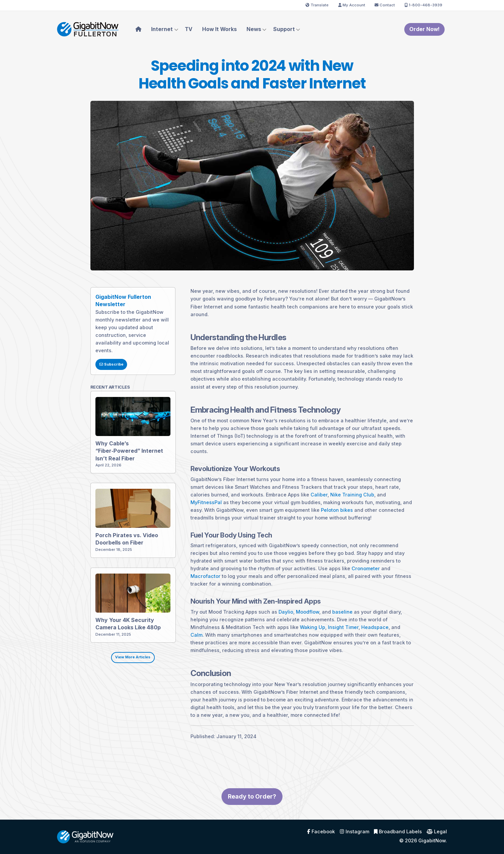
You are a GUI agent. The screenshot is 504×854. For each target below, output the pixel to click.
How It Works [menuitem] (219, 29)
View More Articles (121, 669)
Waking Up (301, 639)
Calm (184, 647)
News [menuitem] (254, 29)
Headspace (363, 639)
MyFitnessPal (194, 514)
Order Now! (424, 29)
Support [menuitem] (284, 29)
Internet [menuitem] (162, 29)
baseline (330, 623)
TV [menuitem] (189, 29)
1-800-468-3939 (423, 5)
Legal (437, 832)
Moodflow (296, 623)
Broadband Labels (398, 832)
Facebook (321, 832)
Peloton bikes (325, 522)
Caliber (307, 506)
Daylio (274, 623)
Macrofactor (193, 588)
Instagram (355, 832)
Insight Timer (331, 639)
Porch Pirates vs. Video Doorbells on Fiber (119, 550)
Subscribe (99, 376)
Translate (317, 5)
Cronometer (354, 580)
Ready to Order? (252, 808)
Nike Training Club (340, 506)
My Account (352, 5)
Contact (385, 5)
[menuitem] (139, 29)
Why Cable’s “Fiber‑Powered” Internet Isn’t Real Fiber (121, 462)
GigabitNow (432, 840)
